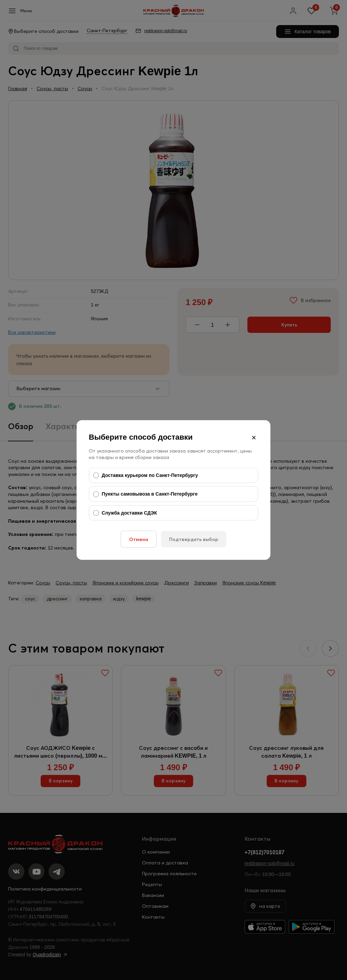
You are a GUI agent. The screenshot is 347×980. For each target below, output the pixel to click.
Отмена (139, 539)
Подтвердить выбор (194, 539)
